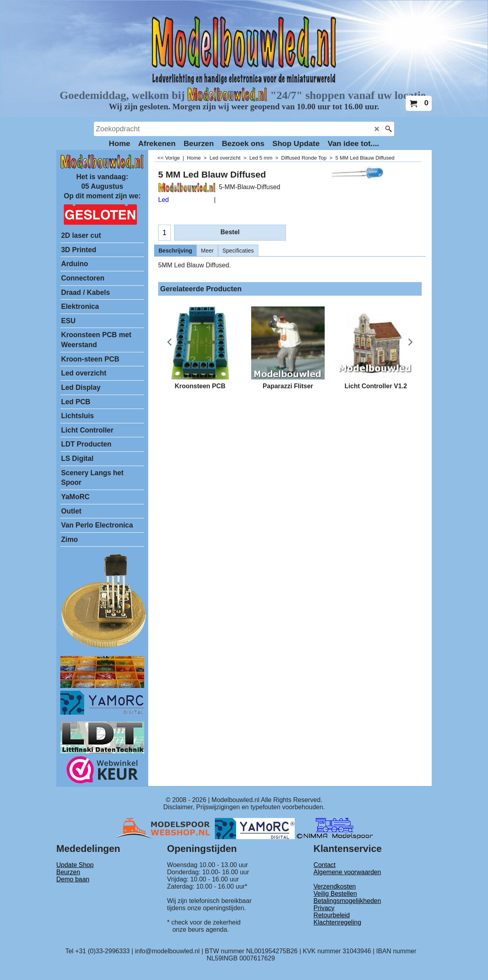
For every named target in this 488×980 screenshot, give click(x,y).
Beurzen (68, 872)
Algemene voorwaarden (347, 872)
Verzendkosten (335, 886)
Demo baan (73, 879)
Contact (324, 865)
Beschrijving (175, 251)
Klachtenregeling (337, 922)
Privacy (324, 908)
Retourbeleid (332, 915)
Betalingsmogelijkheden (347, 901)
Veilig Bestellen (335, 894)
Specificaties (238, 251)
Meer (207, 251)
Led (164, 200)
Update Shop (75, 865)
